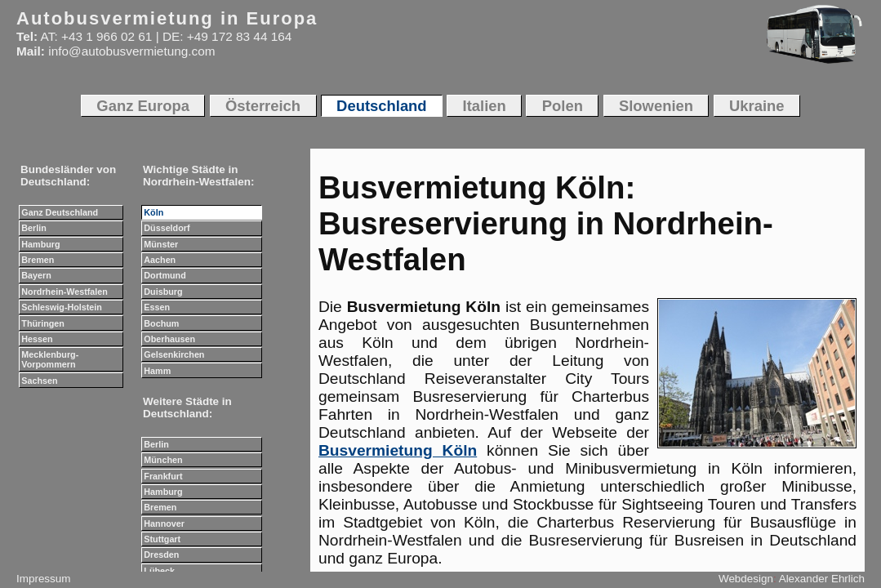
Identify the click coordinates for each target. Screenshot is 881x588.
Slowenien (656, 106)
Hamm (157, 371)
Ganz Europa (143, 106)
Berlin (33, 228)
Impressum (43, 579)
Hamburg (40, 244)
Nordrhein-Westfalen (65, 292)
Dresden (161, 555)
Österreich (263, 106)
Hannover (164, 523)
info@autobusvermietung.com (131, 51)
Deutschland (382, 106)
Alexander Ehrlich (822, 579)
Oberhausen (169, 339)
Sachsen (39, 381)
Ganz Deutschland (60, 212)
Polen (563, 106)
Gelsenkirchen (174, 354)
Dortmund (165, 275)
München (163, 460)
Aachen (160, 260)
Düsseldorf (167, 228)
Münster (161, 244)
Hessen (37, 339)
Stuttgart (162, 539)
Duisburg (163, 292)
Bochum (161, 323)
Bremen (38, 260)
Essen (157, 307)
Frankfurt (163, 476)
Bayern (36, 275)
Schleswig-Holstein (62, 307)
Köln (154, 212)
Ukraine (757, 106)
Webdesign (746, 579)
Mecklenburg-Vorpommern (50, 359)
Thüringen (43, 323)
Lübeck (159, 571)
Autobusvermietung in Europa (167, 18)
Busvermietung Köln (398, 450)
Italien (485, 106)
